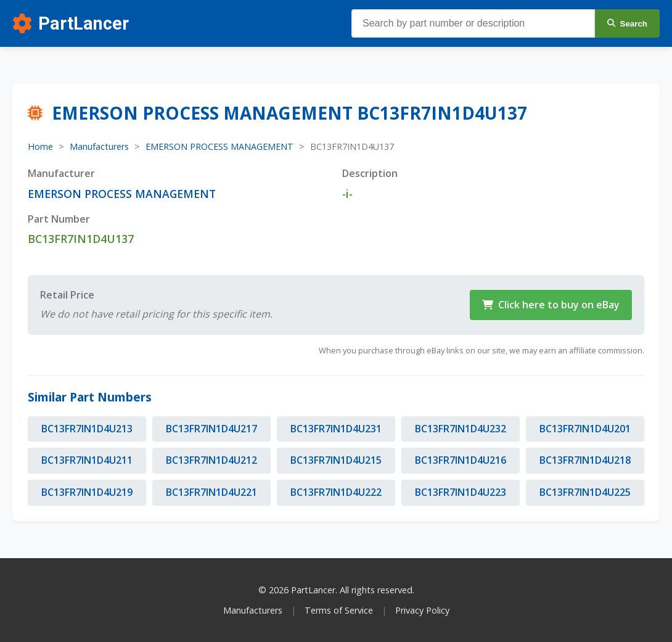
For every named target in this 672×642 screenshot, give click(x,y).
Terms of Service (339, 610)
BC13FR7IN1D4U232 (461, 429)
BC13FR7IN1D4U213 (87, 429)
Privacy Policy (422, 610)
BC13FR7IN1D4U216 (461, 460)
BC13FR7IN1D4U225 (585, 492)
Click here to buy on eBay (551, 305)
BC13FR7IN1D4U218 (585, 460)
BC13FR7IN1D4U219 (87, 492)
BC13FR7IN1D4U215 (336, 460)
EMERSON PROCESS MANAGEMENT (219, 146)
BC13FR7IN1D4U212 (211, 460)
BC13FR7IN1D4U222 (336, 492)
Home (40, 146)
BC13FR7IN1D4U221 (211, 492)
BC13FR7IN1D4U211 (87, 460)
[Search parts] (473, 23)
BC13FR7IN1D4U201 (585, 429)
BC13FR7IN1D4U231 (336, 429)
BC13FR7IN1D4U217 (211, 429)
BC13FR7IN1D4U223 (461, 492)
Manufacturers (99, 146)
